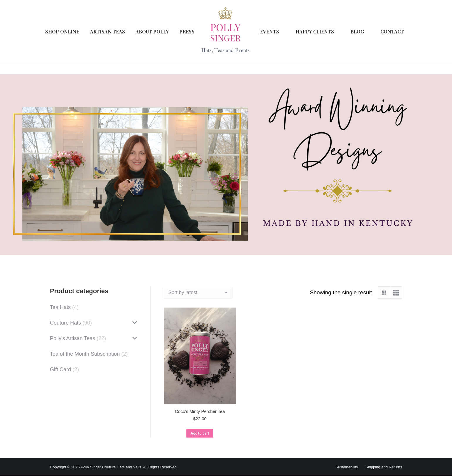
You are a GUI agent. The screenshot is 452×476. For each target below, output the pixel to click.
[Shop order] (198, 293)
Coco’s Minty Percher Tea (200, 411)
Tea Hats (60, 307)
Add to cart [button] (200, 433)
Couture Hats (65, 323)
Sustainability (347, 467)
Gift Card (60, 369)
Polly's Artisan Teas (72, 338)
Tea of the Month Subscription (85, 354)
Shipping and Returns (384, 467)
